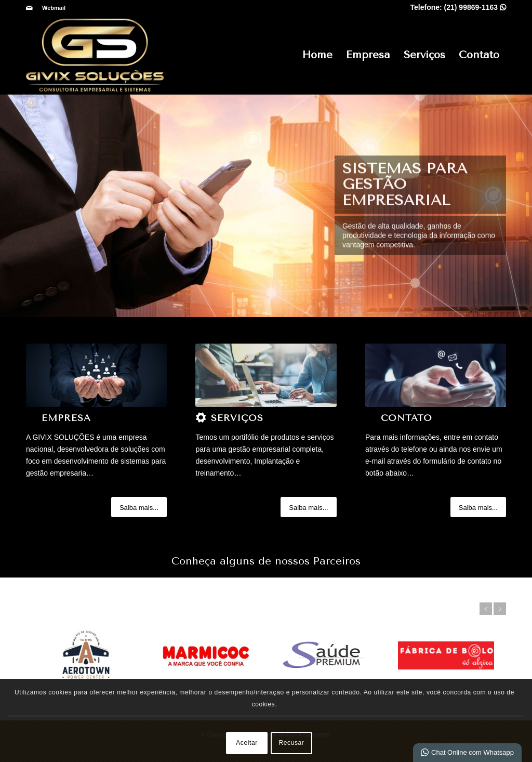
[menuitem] (51, 8)
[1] (96, 375)
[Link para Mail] (29, 8)
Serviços (424, 55)
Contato (479, 55)
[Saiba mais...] (139, 507)
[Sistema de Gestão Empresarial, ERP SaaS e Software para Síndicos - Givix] (95, 55)
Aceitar (247, 743)
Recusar (292, 743)
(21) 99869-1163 (475, 7)
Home (317, 55)
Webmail (54, 8)
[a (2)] (266, 375)
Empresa (368, 55)
